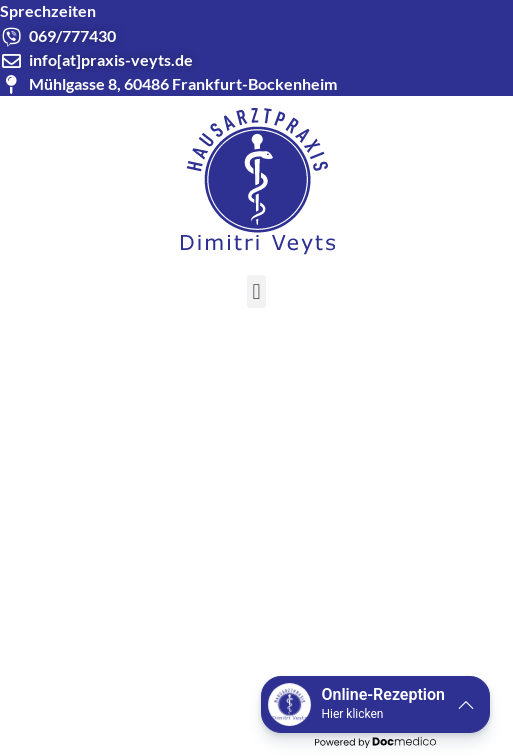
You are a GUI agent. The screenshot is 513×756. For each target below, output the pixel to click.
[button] (256, 291)
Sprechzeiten (48, 10)
